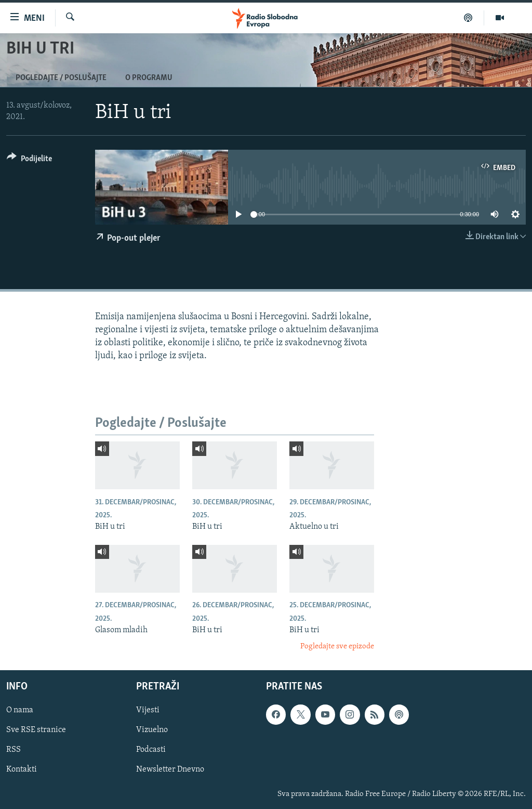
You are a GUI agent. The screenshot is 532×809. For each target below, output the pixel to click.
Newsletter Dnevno (170, 769)
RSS (14, 750)
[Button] (29, 160)
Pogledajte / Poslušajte (61, 78)
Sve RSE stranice (36, 730)
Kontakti (22, 769)
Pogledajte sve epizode (337, 647)
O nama (20, 710)
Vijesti (148, 710)
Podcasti (151, 750)
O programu (149, 78)
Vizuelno (152, 730)
